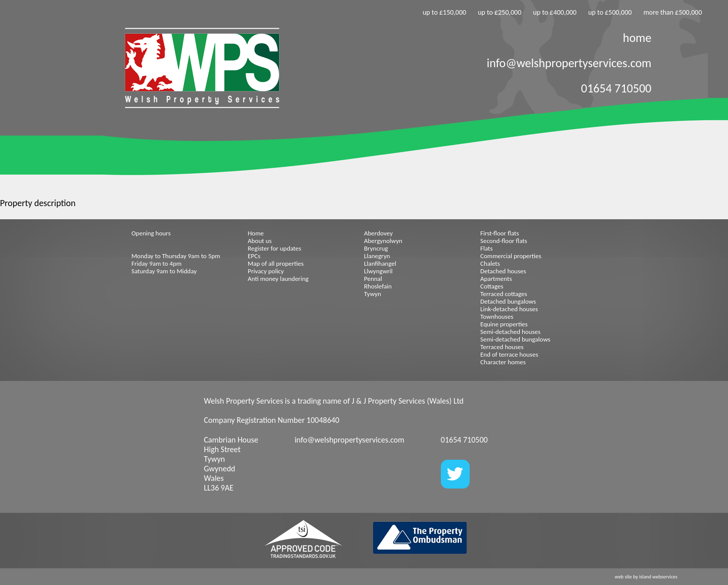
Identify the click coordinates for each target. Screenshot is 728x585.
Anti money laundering (278, 279)
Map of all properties (276, 263)
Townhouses (497, 316)
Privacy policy (266, 271)
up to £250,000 (499, 12)
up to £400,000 (555, 12)
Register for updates (275, 248)
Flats (487, 248)
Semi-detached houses (510, 332)
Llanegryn (377, 256)
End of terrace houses (509, 354)
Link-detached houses (509, 309)
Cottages (492, 286)
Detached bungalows (508, 301)
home (637, 38)
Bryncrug (376, 248)
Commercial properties (511, 256)
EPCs (254, 256)
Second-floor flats (504, 241)
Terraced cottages (504, 294)
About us (260, 241)
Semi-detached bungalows (515, 339)
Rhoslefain (378, 286)
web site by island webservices (646, 577)
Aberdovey (378, 233)
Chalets (490, 263)
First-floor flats (500, 233)
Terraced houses (502, 347)
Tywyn (373, 294)
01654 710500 (616, 88)
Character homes (503, 362)
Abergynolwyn (383, 241)
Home (256, 233)
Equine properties (504, 324)
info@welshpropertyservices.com (569, 63)
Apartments (496, 279)
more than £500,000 (673, 12)
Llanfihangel (380, 263)
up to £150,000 (444, 12)
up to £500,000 (610, 12)
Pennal (373, 279)
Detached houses (503, 271)
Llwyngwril (378, 271)
